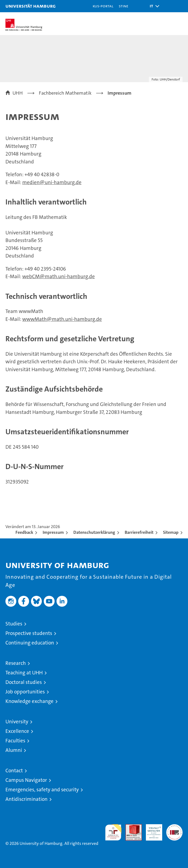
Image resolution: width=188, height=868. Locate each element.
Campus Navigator (26, 780)
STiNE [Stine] (123, 6)
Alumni (14, 750)
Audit (131, 827)
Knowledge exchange (29, 701)
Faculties (15, 741)
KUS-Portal (103, 6)
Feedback (24, 532)
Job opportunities (25, 692)
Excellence (17, 731)
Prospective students (29, 633)
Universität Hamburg (31, 6)
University (17, 722)
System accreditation (174, 830)
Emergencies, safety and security (42, 790)
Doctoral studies (24, 682)
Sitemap (171, 532)
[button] (153, 6)
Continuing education (30, 643)
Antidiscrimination (26, 799)
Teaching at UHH (24, 673)
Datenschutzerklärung (94, 532)
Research (16, 663)
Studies (14, 624)
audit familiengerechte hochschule (113, 832)
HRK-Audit (151, 830)
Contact (14, 771)
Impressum (53, 532)
